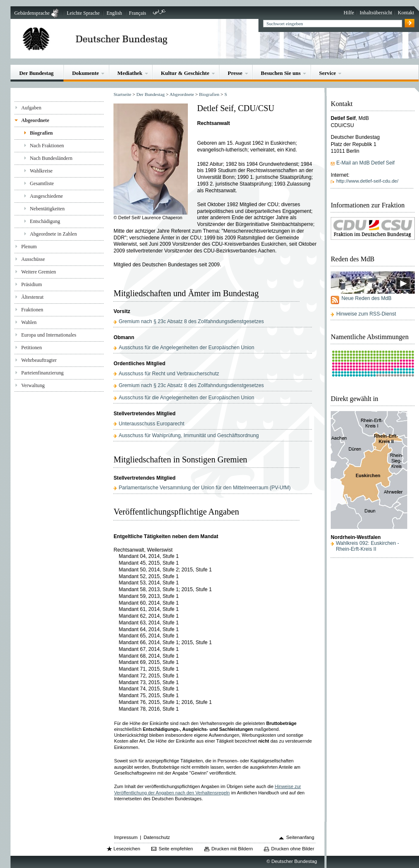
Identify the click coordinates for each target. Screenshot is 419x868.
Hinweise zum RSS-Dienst (366, 314)
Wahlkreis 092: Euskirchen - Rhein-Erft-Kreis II (367, 546)
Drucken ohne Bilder (293, 849)
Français (138, 13)
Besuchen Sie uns (281, 73)
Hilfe (349, 13)
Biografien (41, 133)
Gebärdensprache (32, 13)
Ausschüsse (33, 259)
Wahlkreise (41, 171)
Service (327, 73)
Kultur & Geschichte (185, 73)
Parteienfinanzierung (42, 373)
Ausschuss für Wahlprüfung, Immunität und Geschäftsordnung (188, 435)
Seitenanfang (300, 837)
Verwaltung (33, 385)
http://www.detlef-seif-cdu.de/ (367, 181)
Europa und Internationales (49, 335)
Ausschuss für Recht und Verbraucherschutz (169, 374)
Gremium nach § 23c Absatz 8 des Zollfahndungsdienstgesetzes (191, 321)
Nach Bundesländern (51, 158)
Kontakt (406, 13)
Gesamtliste (42, 183)
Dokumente (85, 73)
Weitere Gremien (38, 272)
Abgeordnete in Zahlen (53, 234)
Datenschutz (157, 837)
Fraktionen (32, 310)
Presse (235, 73)
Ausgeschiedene (46, 196)
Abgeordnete (35, 120)
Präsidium (31, 284)
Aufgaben (31, 108)
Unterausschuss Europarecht (151, 424)
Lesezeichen (127, 849)
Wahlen (29, 322)
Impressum (126, 837)
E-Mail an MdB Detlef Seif (365, 163)
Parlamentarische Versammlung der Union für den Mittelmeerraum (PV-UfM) (204, 488)
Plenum (29, 247)
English (114, 13)
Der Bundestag (37, 73)
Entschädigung (45, 221)
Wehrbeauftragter (39, 360)
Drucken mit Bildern (232, 849)
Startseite (122, 94)
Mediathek (130, 73)
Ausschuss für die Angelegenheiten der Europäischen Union (186, 348)
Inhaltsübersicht (376, 13)
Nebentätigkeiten (47, 209)
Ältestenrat (32, 297)
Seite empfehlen (176, 849)
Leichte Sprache (83, 13)
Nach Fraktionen (47, 146)
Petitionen (31, 348)
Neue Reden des (366, 298)
